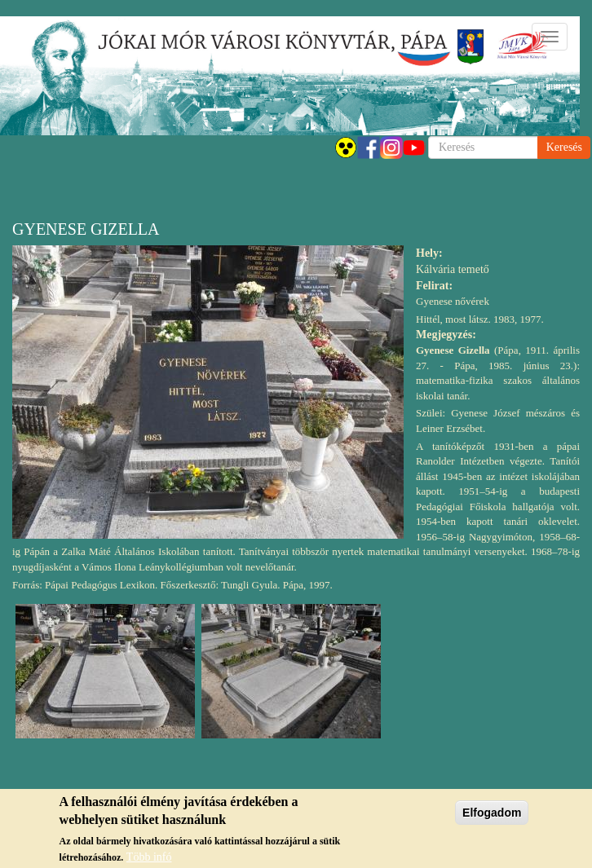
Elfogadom (492, 817)
